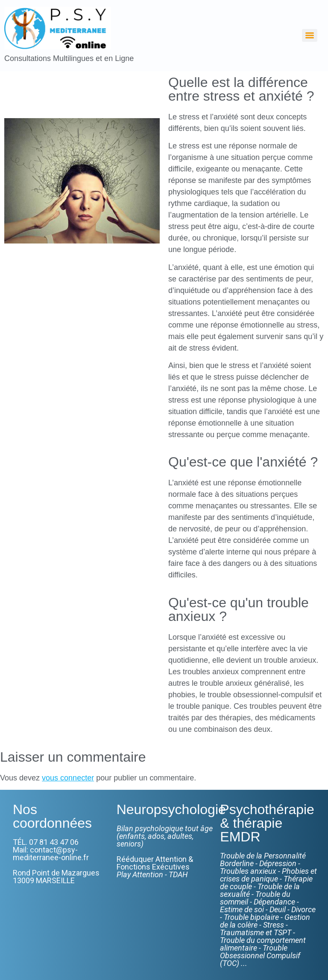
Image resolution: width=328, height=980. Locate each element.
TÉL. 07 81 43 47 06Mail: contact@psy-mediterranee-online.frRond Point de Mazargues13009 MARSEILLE (56, 861)
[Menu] (310, 35)
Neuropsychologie (171, 809)
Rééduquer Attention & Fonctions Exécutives (155, 867)
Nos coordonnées (52, 816)
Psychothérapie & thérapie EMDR (267, 823)
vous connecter (68, 778)
